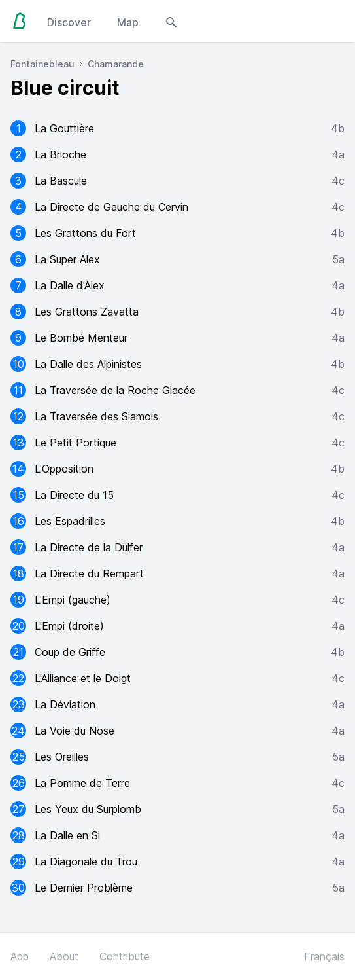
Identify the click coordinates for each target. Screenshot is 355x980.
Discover (69, 22)
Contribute (125, 956)
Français (324, 956)
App (20, 956)
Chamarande (116, 64)
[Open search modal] (171, 21)
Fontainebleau (42, 64)
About (64, 956)
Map (128, 22)
